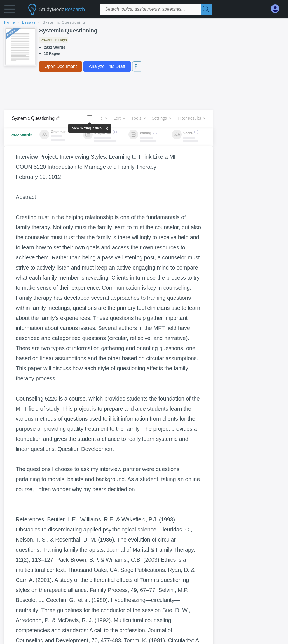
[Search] (206, 9)
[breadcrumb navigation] (144, 23)
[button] (10, 10)
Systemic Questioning (64, 22)
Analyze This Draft (107, 66)
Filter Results (191, 118)
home (10, 22)
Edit (119, 118)
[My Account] (277, 9)
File (102, 118)
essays (29, 22)
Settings (162, 118)
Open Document (61, 66)
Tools (139, 118)
